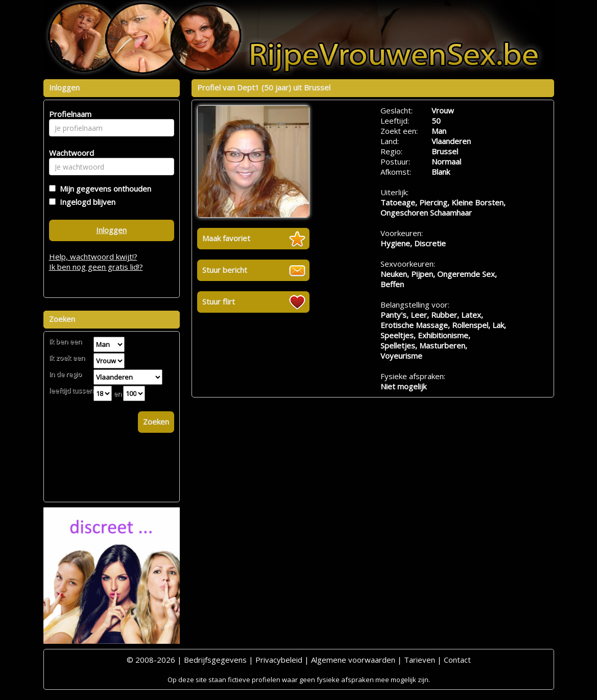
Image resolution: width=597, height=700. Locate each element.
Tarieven (420, 660)
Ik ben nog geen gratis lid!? (96, 267)
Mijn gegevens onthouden (103, 189)
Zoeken (156, 422)
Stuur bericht (225, 270)
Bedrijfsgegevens (215, 660)
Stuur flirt (219, 301)
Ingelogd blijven (86, 202)
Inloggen (111, 230)
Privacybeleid (279, 660)
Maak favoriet (226, 238)
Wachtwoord (69, 153)
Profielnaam (69, 114)
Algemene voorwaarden (353, 660)
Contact (457, 660)
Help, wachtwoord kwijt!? (93, 256)
